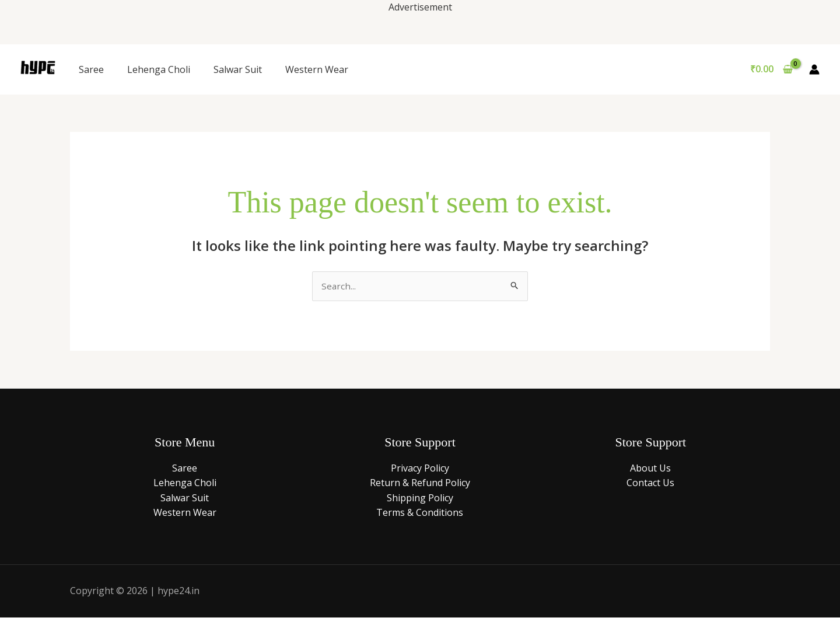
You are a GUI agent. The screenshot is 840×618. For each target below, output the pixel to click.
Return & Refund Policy (420, 483)
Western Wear (317, 69)
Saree (91, 69)
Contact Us (650, 483)
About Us (650, 469)
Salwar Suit (238, 69)
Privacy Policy (420, 469)
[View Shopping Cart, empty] (771, 69)
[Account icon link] (814, 69)
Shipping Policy (420, 498)
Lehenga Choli (159, 69)
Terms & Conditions (420, 514)
